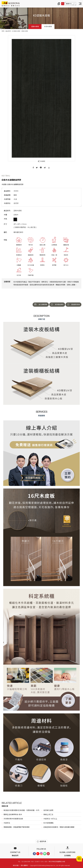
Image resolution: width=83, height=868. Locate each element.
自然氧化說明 (48, 810)
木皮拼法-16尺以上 (50, 819)
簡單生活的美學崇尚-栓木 (13, 815)
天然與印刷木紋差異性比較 (13, 819)
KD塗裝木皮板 (16, 31)
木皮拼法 (7, 823)
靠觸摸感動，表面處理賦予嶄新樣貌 (17, 827)
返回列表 (41, 841)
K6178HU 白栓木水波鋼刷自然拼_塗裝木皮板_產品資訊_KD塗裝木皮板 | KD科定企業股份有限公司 (11, 4)
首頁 (3, 31)
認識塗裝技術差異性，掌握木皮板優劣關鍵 (59, 827)
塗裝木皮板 (35, 27)
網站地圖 (16, 865)
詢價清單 (59, 4)
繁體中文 (69, 4)
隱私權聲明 (24, 865)
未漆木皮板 (48, 27)
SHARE (42, 161)
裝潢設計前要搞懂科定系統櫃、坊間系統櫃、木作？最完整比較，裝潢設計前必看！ (23, 810)
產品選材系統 (73, 304)
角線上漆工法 (48, 815)
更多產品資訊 (57, 304)
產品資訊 (8, 31)
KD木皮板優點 (48, 823)
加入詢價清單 (41, 304)
